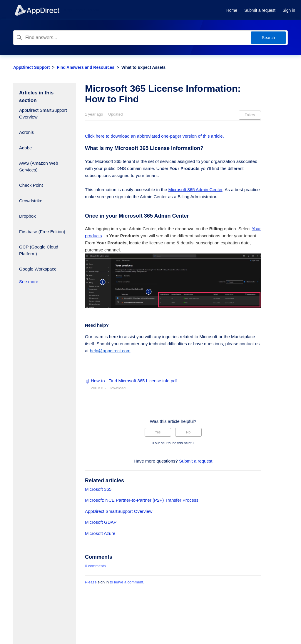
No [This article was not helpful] (188, 432)
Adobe (25, 148)
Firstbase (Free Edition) (42, 232)
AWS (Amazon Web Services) (39, 166)
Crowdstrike (31, 201)
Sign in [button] (289, 10)
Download (117, 388)
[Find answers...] (150, 38)
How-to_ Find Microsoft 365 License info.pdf (134, 381)
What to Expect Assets (143, 67)
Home (232, 10)
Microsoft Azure (100, 533)
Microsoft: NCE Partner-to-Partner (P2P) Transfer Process (142, 500)
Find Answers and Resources (86, 67)
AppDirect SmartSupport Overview (43, 114)
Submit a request (260, 10)
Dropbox (27, 216)
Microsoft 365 (98, 489)
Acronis (26, 132)
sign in (103, 582)
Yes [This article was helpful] (158, 432)
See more (29, 282)
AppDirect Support (31, 67)
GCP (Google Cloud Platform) (39, 250)
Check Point (31, 185)
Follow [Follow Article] (250, 115)
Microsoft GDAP (101, 522)
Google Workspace (38, 269)
